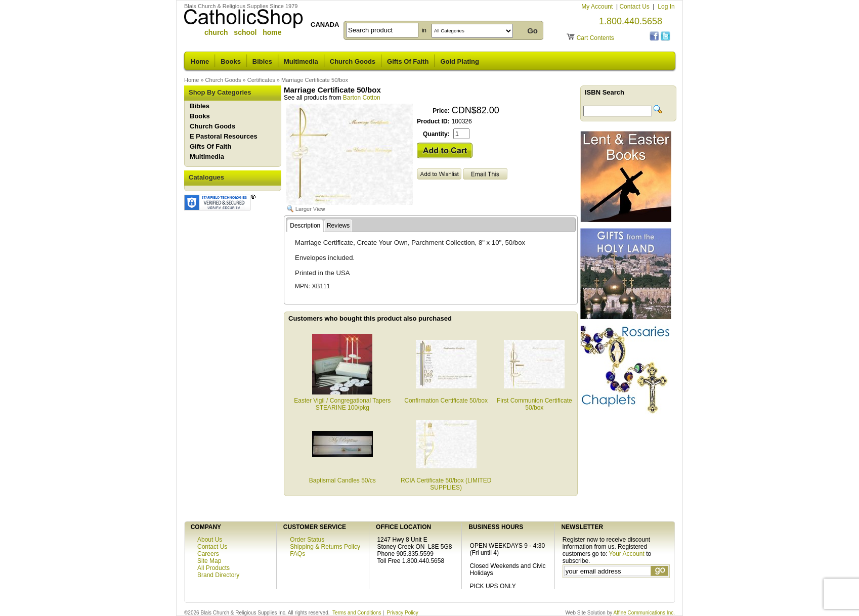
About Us (210, 540)
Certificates (261, 80)
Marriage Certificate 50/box (315, 80)
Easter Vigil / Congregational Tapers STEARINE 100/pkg (342, 401)
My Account (598, 7)
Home (200, 61)
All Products (213, 568)
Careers (208, 554)
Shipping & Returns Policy (325, 547)
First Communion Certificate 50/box (534, 401)
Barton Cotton (362, 98)
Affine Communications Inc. (644, 613)
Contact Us (635, 7)
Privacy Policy (403, 613)
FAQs (297, 554)
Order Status (307, 540)
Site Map (209, 561)
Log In (666, 7)
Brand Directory (218, 575)
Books (231, 61)
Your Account (627, 554)
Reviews (338, 226)
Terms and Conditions (357, 613)
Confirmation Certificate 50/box (446, 397)
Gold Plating (460, 61)
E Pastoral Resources (224, 136)
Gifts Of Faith (408, 61)
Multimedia (301, 61)
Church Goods (353, 61)
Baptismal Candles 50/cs (342, 477)
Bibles (262, 61)
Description (305, 226)
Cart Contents (595, 38)
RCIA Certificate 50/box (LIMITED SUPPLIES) (446, 480)
